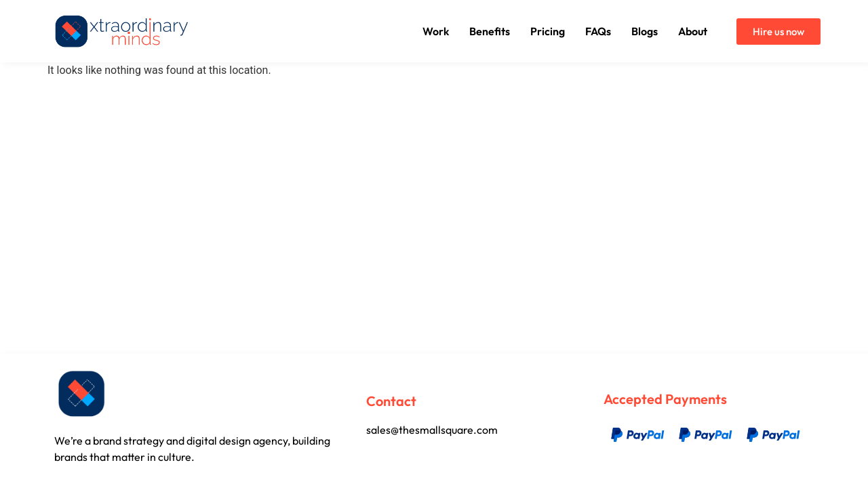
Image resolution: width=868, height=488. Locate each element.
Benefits (490, 31)
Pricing (548, 31)
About (693, 31)
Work (436, 31)
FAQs (598, 31)
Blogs (645, 31)
